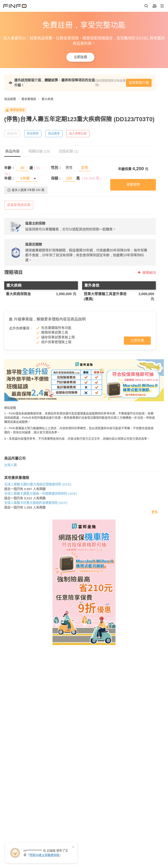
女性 (85, 168)
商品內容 (12, 151)
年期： (10, 178)
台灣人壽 (10, 465)
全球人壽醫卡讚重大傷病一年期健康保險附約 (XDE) (41, 494)
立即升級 (137, 340)
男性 (69, 168)
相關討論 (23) (39, 151)
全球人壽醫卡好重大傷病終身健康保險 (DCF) (36, 503)
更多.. (156, 512)
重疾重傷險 (29, 99)
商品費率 (54, 133)
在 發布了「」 (46, 853)
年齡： (10, 168)
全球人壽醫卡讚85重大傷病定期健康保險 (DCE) (38, 484)
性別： (56, 168)
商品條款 (33, 133)
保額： (56, 178)
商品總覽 (10, 99)
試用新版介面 (139, 83)
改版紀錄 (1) (69, 151)
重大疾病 (47, 99)
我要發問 (133, 185)
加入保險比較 (78, 133)
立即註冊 (80, 57)
